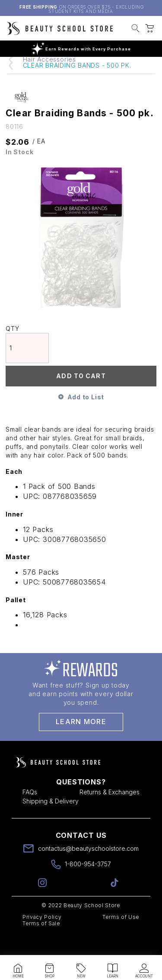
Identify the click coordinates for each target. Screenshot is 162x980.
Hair (63, 72)
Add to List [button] (86, 416)
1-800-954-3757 (88, 883)
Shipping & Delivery (51, 820)
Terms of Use (121, 936)
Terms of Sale (41, 942)
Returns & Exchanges (110, 811)
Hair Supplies (107, 72)
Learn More (81, 740)
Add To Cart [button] (81, 395)
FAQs (30, 811)
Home (32, 72)
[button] (135, 29)
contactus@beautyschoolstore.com (88, 867)
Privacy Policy (42, 936)
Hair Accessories (49, 78)
